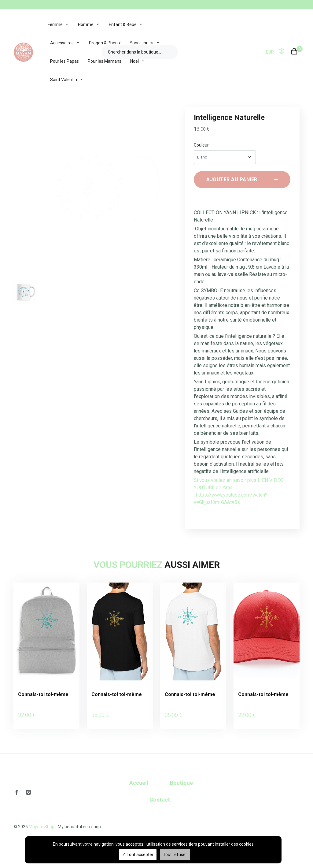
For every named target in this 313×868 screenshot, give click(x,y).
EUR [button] (270, 52)
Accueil (139, 778)
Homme (86, 24)
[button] (283, 52)
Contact (160, 794)
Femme (55, 24)
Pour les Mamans (105, 61)
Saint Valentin (64, 80)
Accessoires (62, 43)
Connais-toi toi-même (43, 698)
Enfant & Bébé (123, 24)
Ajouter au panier (242, 183)
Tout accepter (138, 855)
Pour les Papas (64, 61)
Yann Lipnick (142, 43)
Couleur (201, 145)
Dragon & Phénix (105, 43)
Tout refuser (175, 855)
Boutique (181, 778)
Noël (134, 61)
